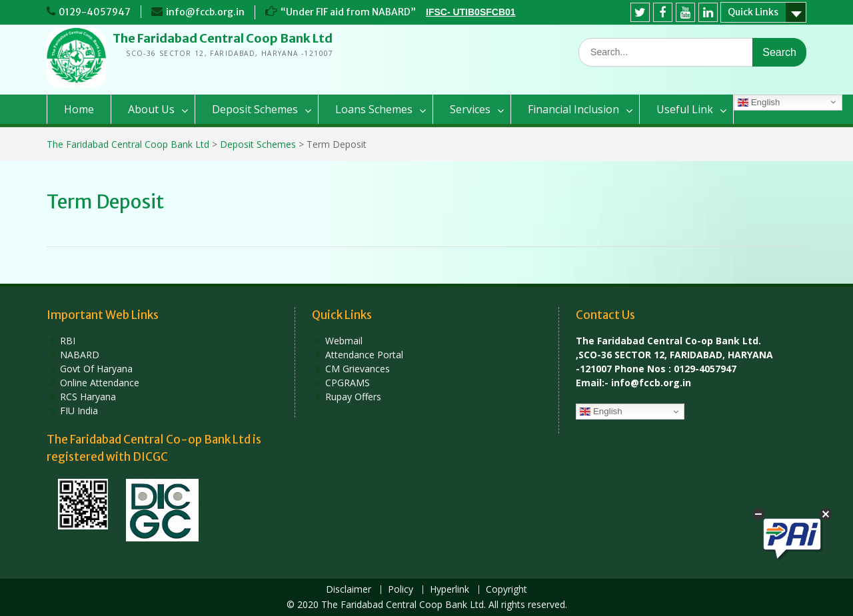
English (759, 103)
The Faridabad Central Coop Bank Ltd (223, 38)
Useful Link (685, 109)
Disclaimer (349, 590)
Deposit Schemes (255, 109)
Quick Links (753, 12)
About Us (151, 109)
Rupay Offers (353, 397)
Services (470, 109)
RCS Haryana (88, 397)
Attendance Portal (364, 355)
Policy (401, 590)
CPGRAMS (348, 383)
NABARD (80, 355)
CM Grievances (358, 369)
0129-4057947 (95, 12)
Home (79, 109)
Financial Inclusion (573, 109)
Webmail (344, 341)
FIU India (79, 411)
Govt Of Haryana (96, 369)
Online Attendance (100, 383)
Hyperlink (449, 590)
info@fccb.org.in (205, 12)
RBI (68, 341)
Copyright (506, 590)
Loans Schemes (374, 109)
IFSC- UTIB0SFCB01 (471, 12)
